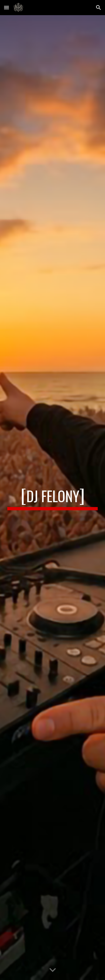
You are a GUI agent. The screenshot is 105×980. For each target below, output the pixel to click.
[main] (52, 498)
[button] (6, 7)
